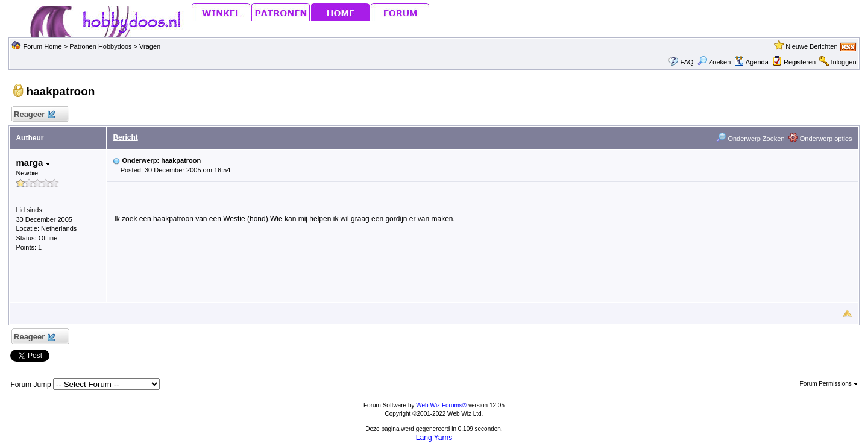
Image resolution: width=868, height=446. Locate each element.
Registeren (800, 62)
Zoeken (714, 62)
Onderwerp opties (820, 139)
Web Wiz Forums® (441, 405)
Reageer (34, 115)
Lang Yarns (434, 438)
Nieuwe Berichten (811, 46)
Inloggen (843, 62)
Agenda (751, 62)
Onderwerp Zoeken (750, 139)
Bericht (125, 137)
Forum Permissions (829, 384)
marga (33, 162)
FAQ (687, 62)
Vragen (150, 46)
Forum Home (42, 46)
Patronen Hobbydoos (100, 46)
